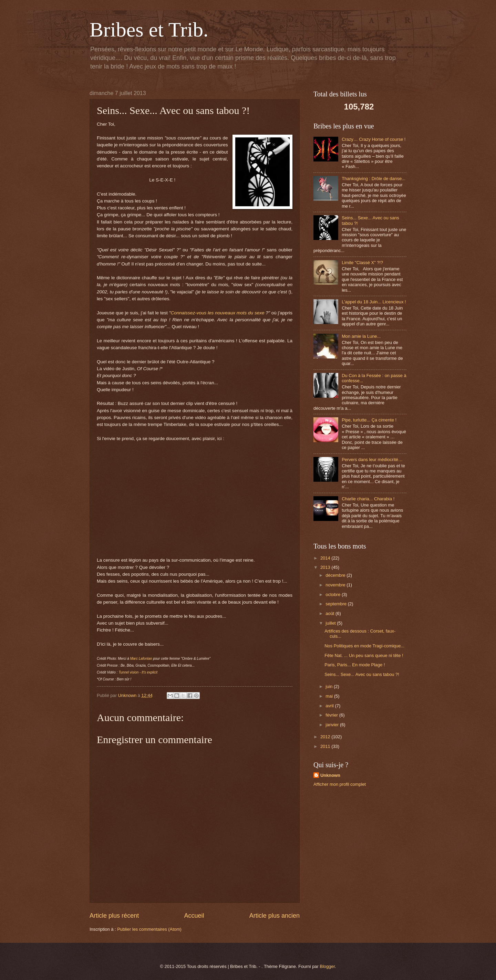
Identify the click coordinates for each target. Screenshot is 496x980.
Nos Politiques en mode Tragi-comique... (364, 646)
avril (330, 706)
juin (330, 686)
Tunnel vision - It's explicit (138, 672)
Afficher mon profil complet (340, 784)
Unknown (330, 775)
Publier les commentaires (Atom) (149, 929)
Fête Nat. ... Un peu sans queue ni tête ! (364, 655)
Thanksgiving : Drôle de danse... (374, 179)
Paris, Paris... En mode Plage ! (355, 665)
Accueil (194, 916)
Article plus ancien (275, 916)
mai (330, 696)
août (330, 613)
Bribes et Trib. (149, 30)
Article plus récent (114, 916)
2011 (326, 746)
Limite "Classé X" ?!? (362, 263)
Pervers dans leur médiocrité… (372, 460)
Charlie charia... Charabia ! (368, 499)
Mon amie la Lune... (361, 336)
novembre (336, 585)
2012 (326, 737)
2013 (326, 567)
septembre (337, 604)
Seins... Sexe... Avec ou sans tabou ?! (362, 674)
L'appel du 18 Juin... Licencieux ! (374, 302)
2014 (326, 558)
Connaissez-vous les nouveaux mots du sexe (218, 313)
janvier (333, 725)
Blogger (327, 966)
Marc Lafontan (141, 659)
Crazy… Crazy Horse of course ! (374, 139)
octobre (334, 595)
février (332, 715)
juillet (331, 623)
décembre (336, 575)
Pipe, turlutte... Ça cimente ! (369, 420)
